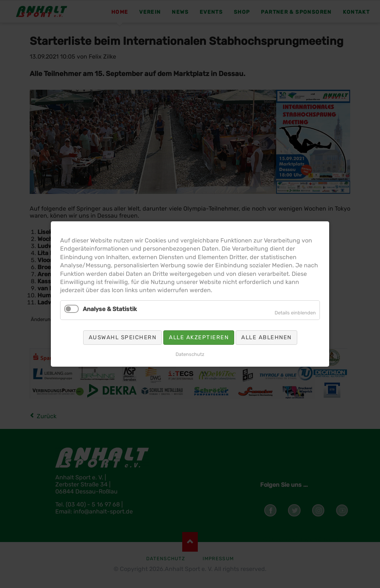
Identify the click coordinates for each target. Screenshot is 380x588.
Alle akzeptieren (199, 337)
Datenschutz (190, 354)
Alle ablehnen (266, 337)
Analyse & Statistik (110, 309)
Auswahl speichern (123, 337)
